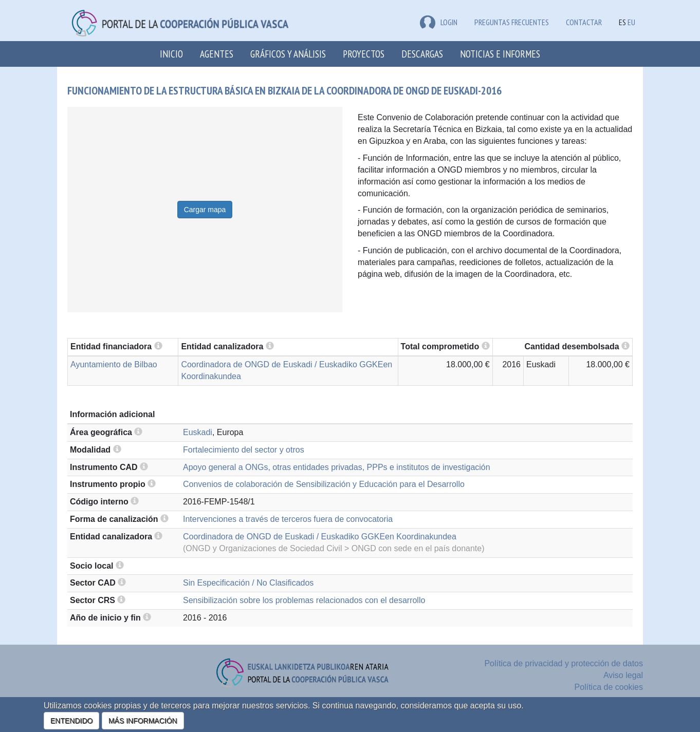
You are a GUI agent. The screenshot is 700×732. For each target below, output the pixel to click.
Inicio (171, 54)
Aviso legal (623, 675)
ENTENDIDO (71, 721)
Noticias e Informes (500, 54)
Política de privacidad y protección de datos (564, 663)
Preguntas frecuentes (512, 22)
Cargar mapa (205, 210)
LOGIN (439, 22)
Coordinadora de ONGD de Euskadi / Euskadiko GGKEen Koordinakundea (320, 537)
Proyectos (364, 54)
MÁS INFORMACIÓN (143, 721)
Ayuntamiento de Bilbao (114, 364)
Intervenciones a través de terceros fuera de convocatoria (288, 519)
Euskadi (198, 432)
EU (631, 22)
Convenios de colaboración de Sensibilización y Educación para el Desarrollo (324, 484)
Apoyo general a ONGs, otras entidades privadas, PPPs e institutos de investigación (337, 467)
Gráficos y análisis (288, 54)
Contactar (584, 22)
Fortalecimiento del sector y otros (244, 450)
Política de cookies (609, 687)
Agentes (217, 54)
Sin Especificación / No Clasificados (248, 583)
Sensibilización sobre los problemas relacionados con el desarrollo (304, 600)
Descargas (422, 54)
